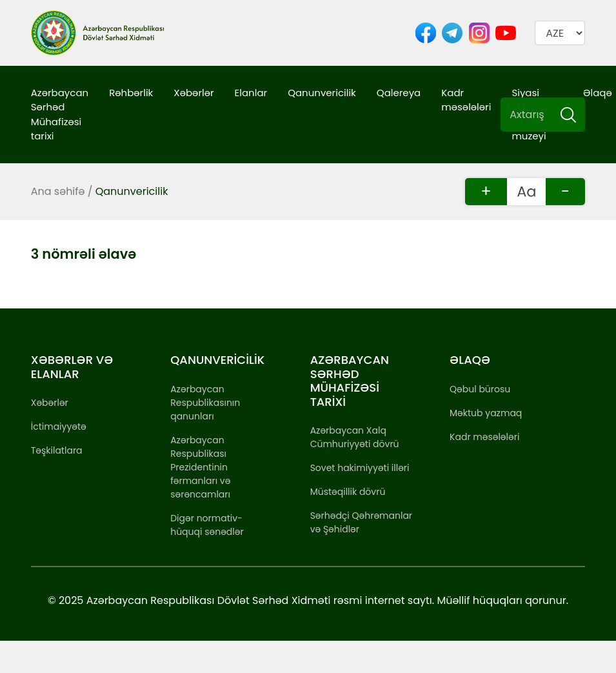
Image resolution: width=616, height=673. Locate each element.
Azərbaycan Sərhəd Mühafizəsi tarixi (60, 115)
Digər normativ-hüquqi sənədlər (207, 525)
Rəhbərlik (131, 93)
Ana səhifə (58, 191)
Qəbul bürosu (480, 389)
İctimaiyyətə (59, 427)
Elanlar (251, 93)
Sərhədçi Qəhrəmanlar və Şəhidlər (361, 522)
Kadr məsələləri (466, 100)
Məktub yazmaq (486, 413)
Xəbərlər (194, 93)
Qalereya (399, 93)
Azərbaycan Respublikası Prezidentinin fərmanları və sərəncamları (200, 467)
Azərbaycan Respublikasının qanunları (205, 403)
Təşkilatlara (57, 450)
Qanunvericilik (322, 93)
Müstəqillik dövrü (348, 492)
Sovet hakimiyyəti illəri (360, 468)
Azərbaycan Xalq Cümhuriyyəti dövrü (355, 437)
